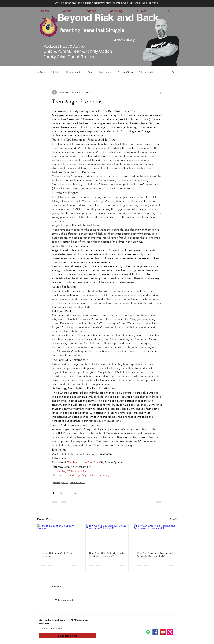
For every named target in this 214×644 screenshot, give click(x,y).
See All (174, 519)
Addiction (56, 72)
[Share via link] (75, 493)
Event (91, 72)
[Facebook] (155, 632)
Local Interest (105, 72)
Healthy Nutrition (74, 72)
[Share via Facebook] (53, 493)
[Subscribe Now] (68, 636)
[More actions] (160, 92)
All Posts (41, 72)
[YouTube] (163, 632)
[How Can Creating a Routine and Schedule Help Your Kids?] (155, 536)
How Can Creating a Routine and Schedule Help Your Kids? (155, 555)
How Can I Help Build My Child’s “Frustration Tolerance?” (107, 555)
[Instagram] (170, 632)
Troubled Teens (77, 483)
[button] (173, 72)
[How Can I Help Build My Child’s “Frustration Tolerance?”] (107, 536)
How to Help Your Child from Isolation (56, 555)
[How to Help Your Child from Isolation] (59, 536)
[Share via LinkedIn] (68, 493)
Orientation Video (147, 72)
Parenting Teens (125, 72)
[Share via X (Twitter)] (61, 493)
